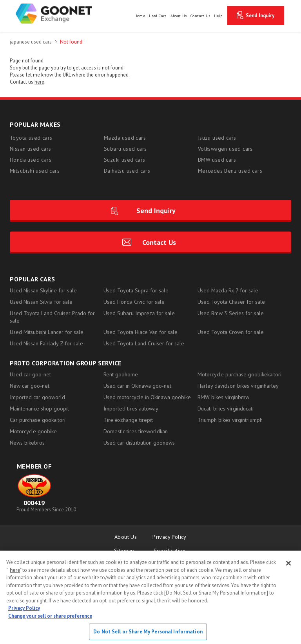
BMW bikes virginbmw (223, 397)
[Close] (288, 563)
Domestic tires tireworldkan (136, 431)
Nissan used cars (30, 149)
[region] (150, 597)
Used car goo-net (30, 374)
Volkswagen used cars (225, 149)
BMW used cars (217, 160)
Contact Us (159, 242)
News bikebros (27, 443)
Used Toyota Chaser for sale (231, 302)
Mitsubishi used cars (35, 171)
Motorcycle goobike (33, 431)
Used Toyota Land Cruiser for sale (144, 343)
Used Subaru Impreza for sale (139, 313)
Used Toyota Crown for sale (231, 332)
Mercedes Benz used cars (230, 171)
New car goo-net (30, 386)
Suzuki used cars (124, 160)
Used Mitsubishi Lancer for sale (47, 332)
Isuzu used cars (217, 138)
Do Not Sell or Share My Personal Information (148, 632)
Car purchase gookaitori (38, 420)
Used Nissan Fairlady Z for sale (46, 343)
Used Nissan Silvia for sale (41, 302)
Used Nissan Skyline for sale (43, 290)
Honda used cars (31, 160)
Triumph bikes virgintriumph (230, 420)
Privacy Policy (170, 537)
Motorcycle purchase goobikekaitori (239, 374)
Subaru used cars (125, 149)
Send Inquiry (260, 16)
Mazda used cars (125, 138)
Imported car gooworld (37, 397)
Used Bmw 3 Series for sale (231, 313)
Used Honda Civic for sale (134, 302)
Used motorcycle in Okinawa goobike (147, 397)
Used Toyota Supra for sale (136, 290)
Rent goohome (121, 374)
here (15, 570)
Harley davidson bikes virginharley (238, 386)
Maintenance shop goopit (39, 409)
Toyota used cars (31, 138)
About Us (126, 537)
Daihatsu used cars (127, 171)
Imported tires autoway (131, 409)
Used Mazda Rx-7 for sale (228, 290)
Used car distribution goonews (139, 443)
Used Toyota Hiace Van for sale (141, 332)
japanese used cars (31, 42)
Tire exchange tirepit (128, 420)
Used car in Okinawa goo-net (137, 386)
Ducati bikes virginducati (226, 409)
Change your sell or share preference (50, 616)
